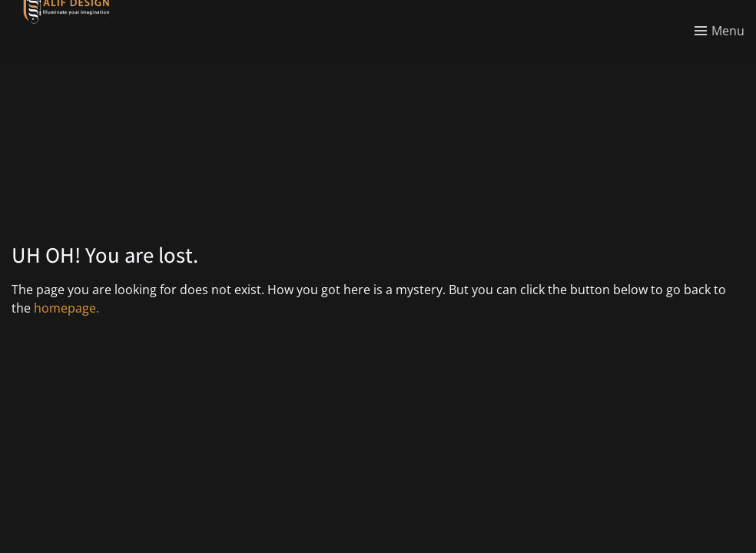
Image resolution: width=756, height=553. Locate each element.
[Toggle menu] (720, 31)
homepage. (66, 308)
